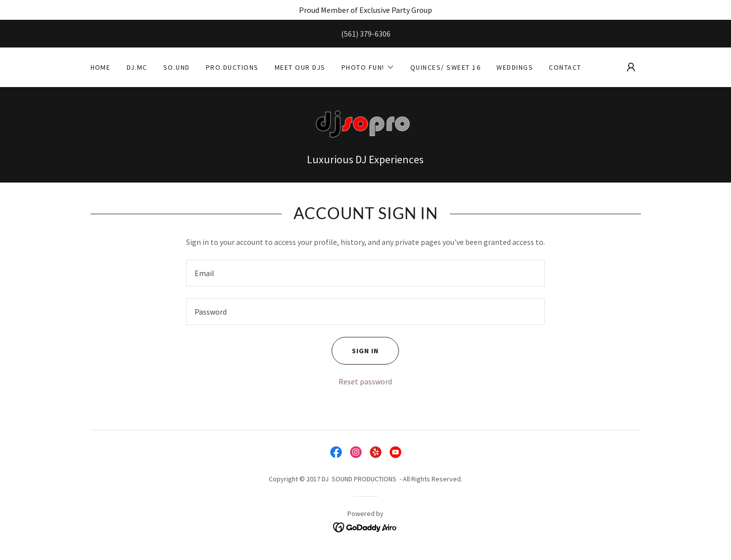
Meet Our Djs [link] (300, 67)
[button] (368, 67)
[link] (366, 125)
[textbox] (365, 273)
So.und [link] (177, 67)
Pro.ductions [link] (232, 67)
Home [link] (101, 67)
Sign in (355, 351)
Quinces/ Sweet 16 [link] (445, 67)
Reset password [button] (365, 381)
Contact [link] (565, 67)
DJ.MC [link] (137, 67)
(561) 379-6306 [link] (366, 34)
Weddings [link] (515, 67)
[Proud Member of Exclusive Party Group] (365, 10)
